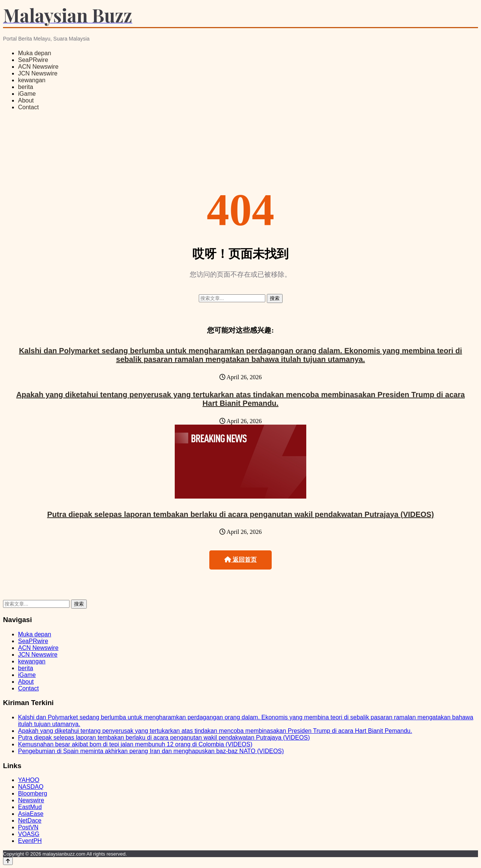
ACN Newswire (38, 67)
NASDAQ (31, 787)
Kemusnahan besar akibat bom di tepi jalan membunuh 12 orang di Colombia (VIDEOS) (135, 744)
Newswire (31, 800)
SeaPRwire (33, 60)
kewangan (32, 80)
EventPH (30, 841)
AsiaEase (31, 814)
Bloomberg (33, 793)
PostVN (28, 827)
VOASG (29, 834)
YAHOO (29, 780)
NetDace (30, 821)
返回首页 (240, 560)
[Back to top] (8, 861)
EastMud (30, 807)
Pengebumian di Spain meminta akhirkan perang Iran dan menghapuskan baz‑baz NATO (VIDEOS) (151, 751)
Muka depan (35, 53)
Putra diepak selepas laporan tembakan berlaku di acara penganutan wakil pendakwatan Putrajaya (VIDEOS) (240, 514)
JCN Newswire (38, 73)
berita (26, 87)
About (26, 100)
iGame (27, 94)
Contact (28, 107)
